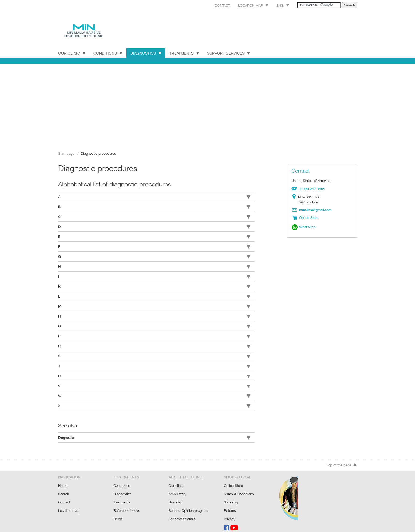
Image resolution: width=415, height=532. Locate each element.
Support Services (231, 53)
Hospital (175, 496)
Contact (214, 5)
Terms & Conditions (239, 488)
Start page (66, 153)
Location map (246, 5)
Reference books (127, 504)
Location (295, 196)
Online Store (233, 480)
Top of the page (342, 460)
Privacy (230, 512)
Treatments (185, 53)
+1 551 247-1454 (311, 188)
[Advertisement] (208, 105)
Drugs (118, 512)
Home (63, 480)
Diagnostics (146, 53)
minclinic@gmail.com (316, 209)
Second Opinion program (188, 504)
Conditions (108, 53)
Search (64, 488)
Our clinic (176, 480)
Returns (230, 504)
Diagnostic (154, 432)
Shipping (231, 496)
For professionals (182, 512)
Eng (277, 5)
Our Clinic (72, 53)
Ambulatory (177, 488)
